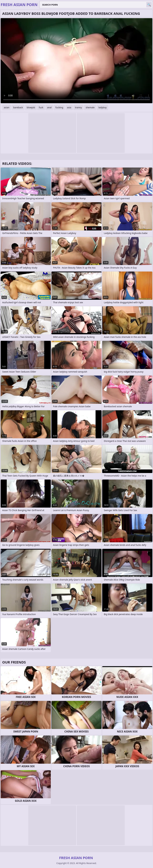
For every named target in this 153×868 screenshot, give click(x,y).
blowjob (31, 107)
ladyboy (102, 107)
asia (69, 107)
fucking (59, 107)
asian (7, 107)
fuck (41, 107)
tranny (78, 107)
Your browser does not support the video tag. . (76, 61)
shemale (90, 107)
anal (49, 107)
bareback (18, 107)
